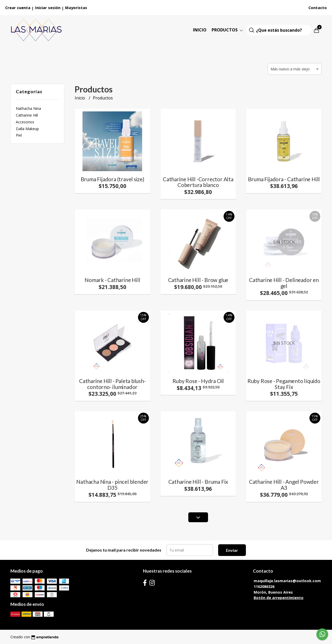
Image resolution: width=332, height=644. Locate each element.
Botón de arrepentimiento (279, 598)
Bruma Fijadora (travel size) (112, 179)
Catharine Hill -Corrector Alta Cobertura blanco (198, 182)
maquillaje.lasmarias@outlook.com (287, 581)
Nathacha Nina (28, 108)
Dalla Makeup (27, 129)
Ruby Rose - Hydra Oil (198, 381)
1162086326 (264, 586)
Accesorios (25, 122)
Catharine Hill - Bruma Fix (198, 482)
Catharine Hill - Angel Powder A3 (284, 485)
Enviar (232, 550)
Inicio (200, 30)
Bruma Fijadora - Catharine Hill (284, 179)
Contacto (318, 8)
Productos (228, 30)
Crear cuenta (18, 8)
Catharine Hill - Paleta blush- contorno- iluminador (112, 384)
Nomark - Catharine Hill (112, 280)
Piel (19, 135)
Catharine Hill (27, 115)
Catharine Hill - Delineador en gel (284, 283)
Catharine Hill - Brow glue (198, 280)
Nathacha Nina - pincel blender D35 (112, 485)
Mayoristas (76, 8)
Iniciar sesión (48, 8)
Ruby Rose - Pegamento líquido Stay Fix (284, 384)
